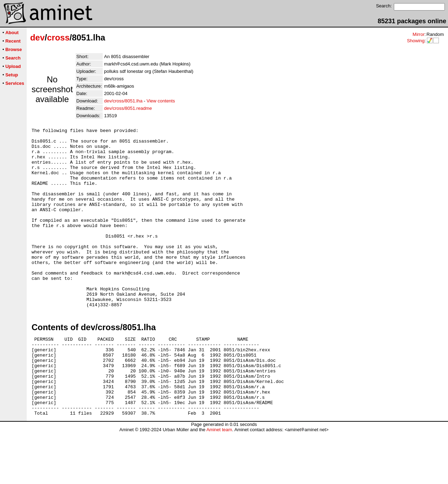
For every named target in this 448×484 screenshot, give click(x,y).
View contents (161, 101)
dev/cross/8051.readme (128, 108)
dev (37, 37)
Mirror (418, 34)
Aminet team (219, 481)
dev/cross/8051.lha (123, 101)
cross (58, 37)
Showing (416, 41)
